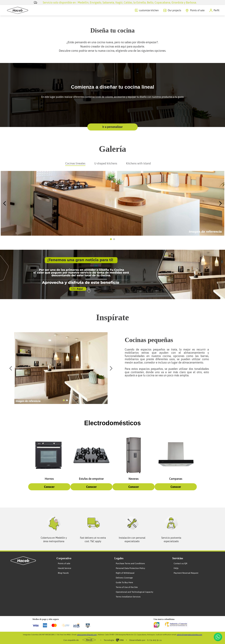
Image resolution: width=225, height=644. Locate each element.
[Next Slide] (220, 203)
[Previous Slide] (5, 203)
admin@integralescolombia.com (189, 635)
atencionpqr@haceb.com (87, 635)
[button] (214, 10)
